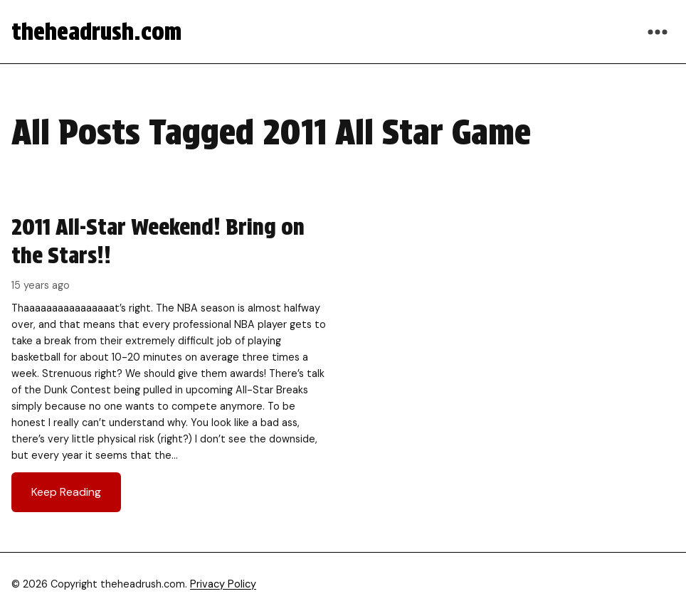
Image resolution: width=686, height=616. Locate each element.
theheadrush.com (96, 32)
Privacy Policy (223, 584)
